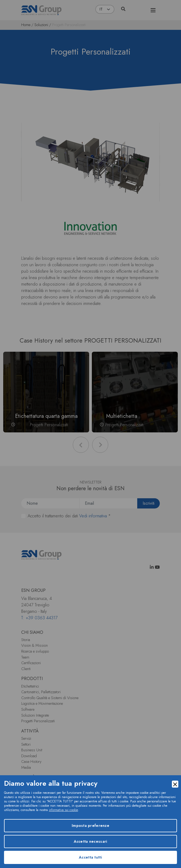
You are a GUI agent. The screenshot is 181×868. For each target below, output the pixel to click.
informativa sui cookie (63, 810)
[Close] (175, 784)
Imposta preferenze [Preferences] (90, 826)
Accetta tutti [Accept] (90, 857)
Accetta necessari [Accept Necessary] (91, 841)
